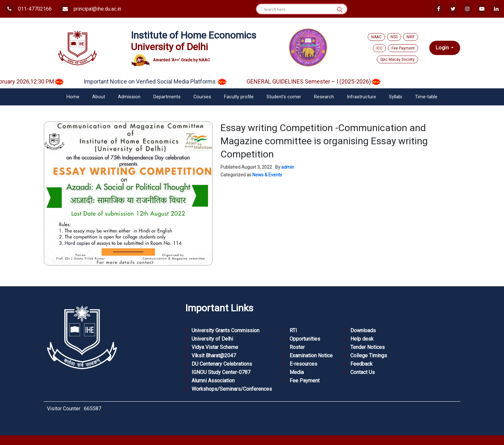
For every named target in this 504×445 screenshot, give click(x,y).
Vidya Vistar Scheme (215, 347)
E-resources (303, 364)
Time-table (426, 97)
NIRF (411, 37)
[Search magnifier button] (340, 10)
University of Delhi (212, 339)
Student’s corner (284, 97)
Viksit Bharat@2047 (214, 356)
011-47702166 (28, 9)
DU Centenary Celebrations (222, 364)
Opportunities (305, 339)
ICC (379, 48)
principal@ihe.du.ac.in (90, 9)
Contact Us (363, 372)
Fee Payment (403, 48)
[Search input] (299, 10)
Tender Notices (368, 347)
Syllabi (396, 97)
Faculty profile (239, 97)
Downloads (363, 330)
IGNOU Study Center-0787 (221, 372)
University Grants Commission (225, 330)
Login (443, 48)
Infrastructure (361, 97)
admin (288, 167)
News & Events (267, 175)
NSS (394, 37)
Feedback (361, 364)
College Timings (369, 356)
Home (73, 97)
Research (324, 97)
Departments (167, 97)
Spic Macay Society (397, 59)
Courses (202, 97)
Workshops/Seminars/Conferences (232, 389)
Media (297, 372)
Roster (297, 347)
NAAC (376, 37)
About (99, 97)
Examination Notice (311, 356)
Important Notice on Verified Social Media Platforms (163, 81)
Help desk (362, 339)
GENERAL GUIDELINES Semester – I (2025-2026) (322, 81)
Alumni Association (213, 381)
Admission (129, 97)
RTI (293, 330)
